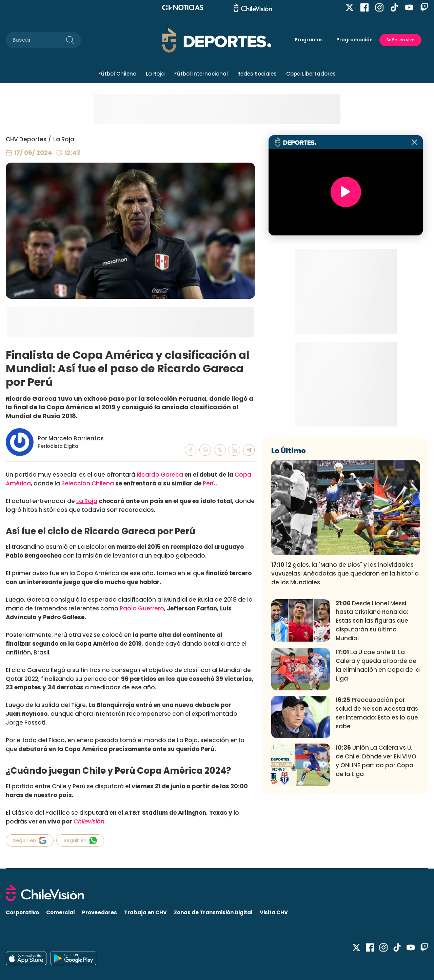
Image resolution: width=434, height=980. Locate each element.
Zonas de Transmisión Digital (213, 912)
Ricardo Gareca (160, 475)
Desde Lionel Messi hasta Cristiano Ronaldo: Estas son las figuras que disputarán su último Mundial (372, 621)
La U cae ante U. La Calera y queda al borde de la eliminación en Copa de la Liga (378, 665)
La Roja (155, 74)
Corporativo (22, 912)
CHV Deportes (26, 139)
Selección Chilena (88, 483)
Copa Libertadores (311, 74)
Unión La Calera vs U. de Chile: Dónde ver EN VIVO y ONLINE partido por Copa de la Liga (376, 761)
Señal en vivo (400, 40)
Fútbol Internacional (201, 74)
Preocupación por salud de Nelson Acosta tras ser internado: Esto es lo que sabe (377, 713)
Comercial (61, 912)
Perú (209, 483)
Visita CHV (274, 912)
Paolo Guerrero (142, 608)
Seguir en (30, 840)
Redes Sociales (257, 74)
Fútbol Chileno (117, 74)
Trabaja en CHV (145, 912)
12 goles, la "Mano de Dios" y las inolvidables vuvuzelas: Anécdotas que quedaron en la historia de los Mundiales (345, 574)
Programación (354, 40)
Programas (309, 40)
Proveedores (100, 912)
